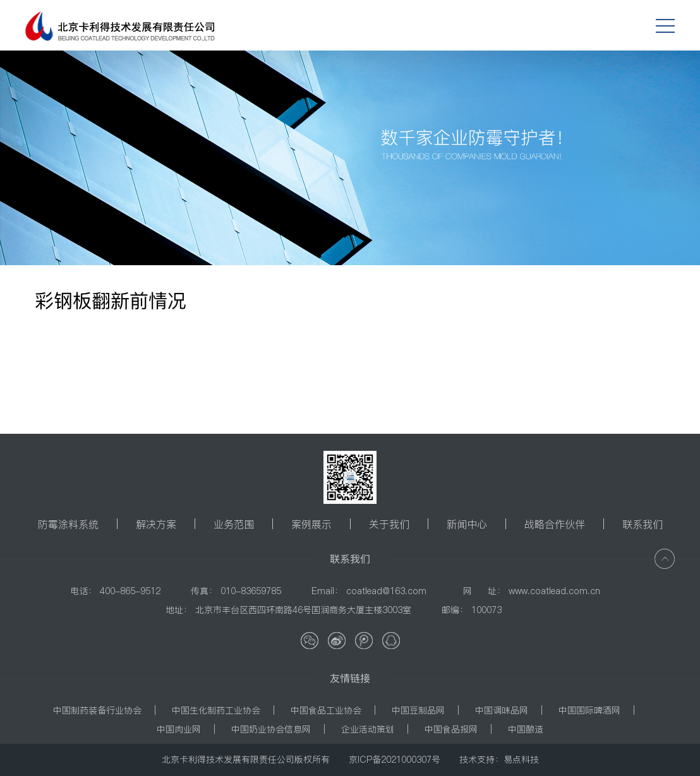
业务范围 (234, 524)
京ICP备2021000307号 (395, 760)
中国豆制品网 (418, 710)
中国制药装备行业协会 (97, 710)
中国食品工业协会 (326, 710)
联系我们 (643, 524)
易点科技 (521, 760)
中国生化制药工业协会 (216, 710)
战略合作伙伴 (555, 524)
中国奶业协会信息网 (271, 729)
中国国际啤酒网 (589, 710)
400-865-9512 (130, 591)
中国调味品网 (502, 710)
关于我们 (389, 524)
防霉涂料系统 (68, 524)
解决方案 (156, 524)
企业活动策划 (368, 729)
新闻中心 (467, 524)
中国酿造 (526, 729)
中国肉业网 (179, 729)
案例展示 (311, 524)
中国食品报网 (451, 729)
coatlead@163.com (386, 591)
